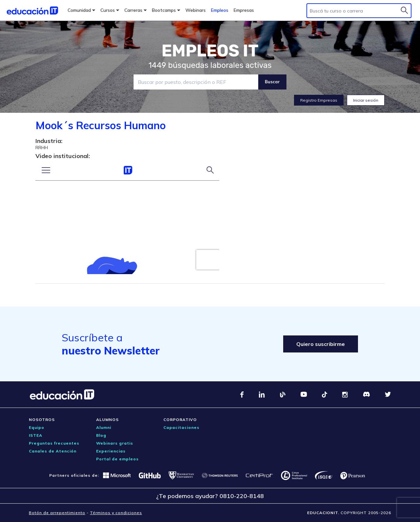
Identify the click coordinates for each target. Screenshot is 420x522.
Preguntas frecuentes (54, 443)
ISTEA (36, 435)
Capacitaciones (181, 427)
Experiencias (111, 451)
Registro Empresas (319, 100)
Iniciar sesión (366, 100)
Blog (101, 435)
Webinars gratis (115, 443)
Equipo (37, 427)
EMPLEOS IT (210, 51)
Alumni (104, 427)
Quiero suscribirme (321, 344)
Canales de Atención (53, 451)
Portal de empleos (117, 459)
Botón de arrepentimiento (57, 513)
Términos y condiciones (116, 513)
